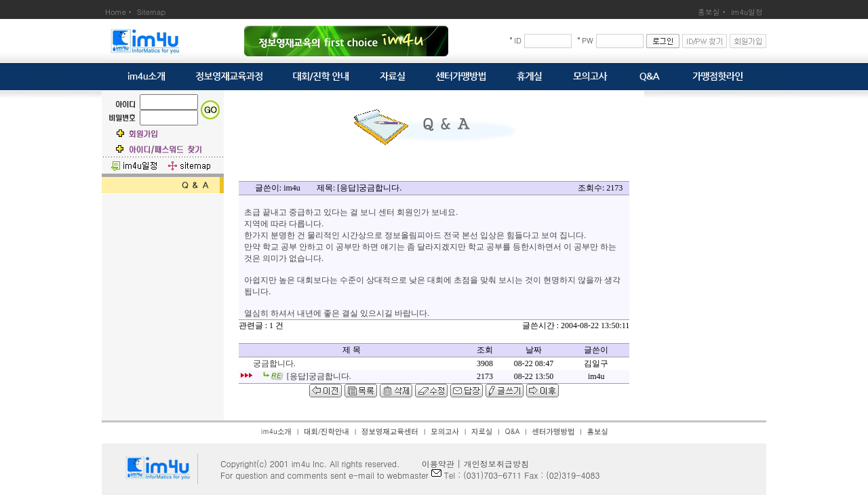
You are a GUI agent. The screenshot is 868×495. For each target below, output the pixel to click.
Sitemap (151, 12)
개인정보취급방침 (496, 463)
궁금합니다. (274, 363)
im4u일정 (747, 12)
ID (518, 40)
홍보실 (709, 12)
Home (116, 12)
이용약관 (434, 463)
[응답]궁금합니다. (319, 376)
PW (588, 40)
